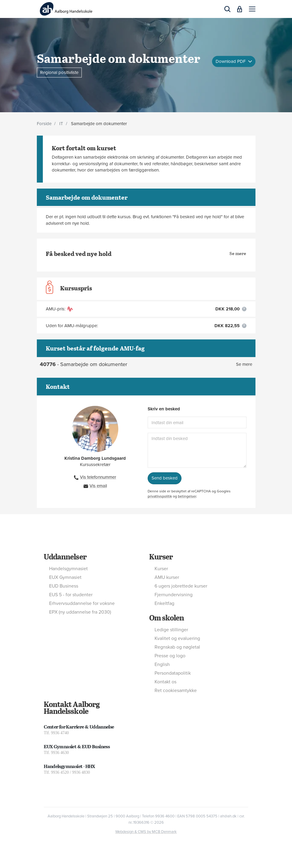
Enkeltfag (164, 603)
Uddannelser (65, 556)
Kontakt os (165, 682)
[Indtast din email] (197, 422)
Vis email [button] (98, 486)
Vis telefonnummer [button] (98, 477)
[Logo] (66, 9)
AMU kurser (167, 577)
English (162, 664)
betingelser (187, 496)
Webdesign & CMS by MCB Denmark (146, 832)
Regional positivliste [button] (59, 72)
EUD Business (64, 586)
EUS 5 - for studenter (71, 595)
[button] (252, 9)
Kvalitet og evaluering (177, 638)
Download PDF (231, 61)
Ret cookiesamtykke (176, 691)
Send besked (165, 478)
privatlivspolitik (160, 496)
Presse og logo (170, 656)
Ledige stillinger (171, 630)
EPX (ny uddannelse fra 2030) (80, 612)
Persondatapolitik (173, 673)
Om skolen (167, 617)
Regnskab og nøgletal (177, 647)
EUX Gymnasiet (65, 577)
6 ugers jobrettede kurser (181, 586)
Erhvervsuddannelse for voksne (82, 603)
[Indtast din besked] (197, 450)
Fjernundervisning (174, 595)
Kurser (161, 556)
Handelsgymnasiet (68, 569)
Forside (44, 124)
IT (61, 124)
